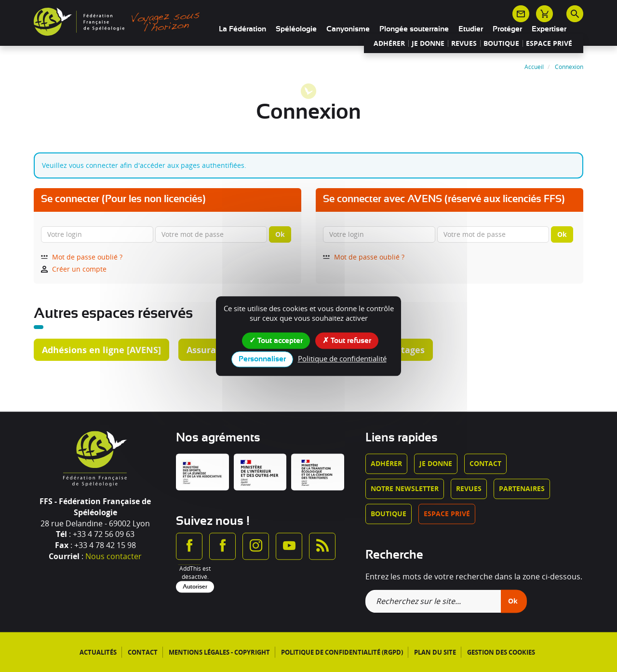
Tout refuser (347, 340)
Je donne (428, 43)
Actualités (98, 652)
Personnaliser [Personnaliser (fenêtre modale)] (262, 359)
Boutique (501, 43)
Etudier (471, 29)
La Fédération (242, 29)
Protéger (507, 29)
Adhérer (389, 43)
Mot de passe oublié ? (82, 257)
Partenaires (522, 489)
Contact (485, 464)
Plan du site (435, 652)
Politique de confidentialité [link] (342, 358)
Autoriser (195, 587)
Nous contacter (114, 557)
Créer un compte (74, 269)
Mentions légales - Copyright (219, 652)
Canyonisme (348, 29)
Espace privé (549, 43)
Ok (280, 234)
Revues (464, 43)
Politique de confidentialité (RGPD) (342, 652)
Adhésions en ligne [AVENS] (101, 350)
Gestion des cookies (501, 652)
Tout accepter (276, 340)
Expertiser (549, 29)
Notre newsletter (405, 489)
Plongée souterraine (414, 29)
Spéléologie (296, 29)
